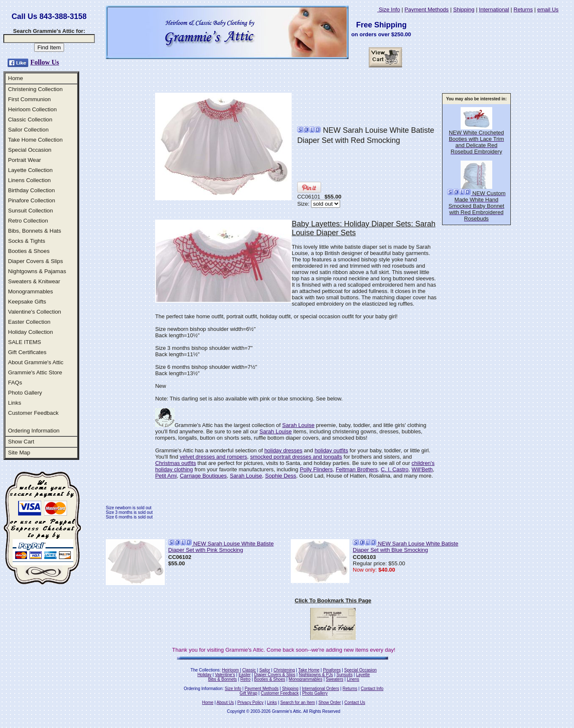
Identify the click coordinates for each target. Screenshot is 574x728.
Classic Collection (30, 120)
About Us (225, 702)
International (494, 9)
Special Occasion (30, 150)
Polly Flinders (316, 469)
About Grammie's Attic (36, 362)
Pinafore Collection (32, 200)
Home (16, 78)
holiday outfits (331, 450)
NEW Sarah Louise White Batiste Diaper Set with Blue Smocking (405, 547)
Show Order (329, 702)
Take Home (309, 670)
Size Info (389, 9)
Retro (245, 679)
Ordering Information (34, 431)
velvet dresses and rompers (214, 457)
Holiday (204, 675)
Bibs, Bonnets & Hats (35, 231)
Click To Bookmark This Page (333, 600)
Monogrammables (31, 291)
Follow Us (45, 62)
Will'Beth (422, 469)
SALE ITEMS (25, 342)
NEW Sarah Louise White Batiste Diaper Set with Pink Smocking (221, 547)
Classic (249, 670)
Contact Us (355, 702)
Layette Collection (30, 170)
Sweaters (335, 679)
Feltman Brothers (357, 469)
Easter (245, 675)
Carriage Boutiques (203, 476)
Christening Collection (35, 89)
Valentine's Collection (35, 312)
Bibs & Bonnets (223, 679)
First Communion (29, 99)
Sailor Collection (28, 130)
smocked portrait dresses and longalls (296, 457)
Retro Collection (28, 221)
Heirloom (231, 670)
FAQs (15, 383)
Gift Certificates (27, 352)
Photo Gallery (25, 393)
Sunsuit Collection (31, 211)
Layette (363, 675)
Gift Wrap (249, 693)
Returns (523, 9)
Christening (284, 670)
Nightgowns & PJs (316, 675)
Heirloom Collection (32, 109)
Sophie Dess (281, 476)
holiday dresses (283, 450)
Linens (353, 679)
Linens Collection (30, 180)
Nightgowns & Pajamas (37, 271)
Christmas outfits (176, 463)
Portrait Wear (24, 160)
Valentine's (225, 675)
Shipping (464, 9)
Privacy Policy (250, 702)
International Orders (320, 689)
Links (15, 403)
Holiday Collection (31, 332)
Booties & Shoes (29, 251)
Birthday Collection (31, 190)
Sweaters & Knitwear (34, 281)
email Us (548, 9)
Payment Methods (427, 9)
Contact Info (372, 689)
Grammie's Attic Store (35, 372)
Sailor (265, 670)
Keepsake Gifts (27, 302)
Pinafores (332, 670)
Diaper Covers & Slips (35, 261)
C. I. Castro (395, 469)
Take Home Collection (35, 140)
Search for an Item (298, 702)
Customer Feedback (33, 413)
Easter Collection (29, 322)
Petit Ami (166, 476)
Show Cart (21, 442)
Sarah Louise (299, 425)
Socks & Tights (27, 241)
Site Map (19, 453)
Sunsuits (344, 675)
